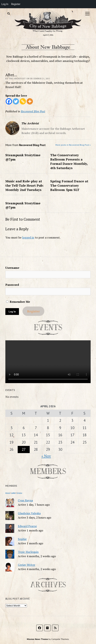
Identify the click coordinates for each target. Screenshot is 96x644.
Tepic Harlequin (28, 552)
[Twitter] (16, 101)
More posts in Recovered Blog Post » (73, 145)
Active (13, 493)
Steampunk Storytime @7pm (23, 157)
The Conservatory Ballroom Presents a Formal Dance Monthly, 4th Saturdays (69, 161)
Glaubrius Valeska (29, 513)
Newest (8, 493)
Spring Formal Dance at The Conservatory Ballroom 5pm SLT (69, 185)
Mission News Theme (37, 639)
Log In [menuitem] (5, 4)
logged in (28, 237)
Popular (19, 493)
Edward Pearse (27, 526)
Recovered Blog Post (33, 111)
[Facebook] (9, 101)
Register (33, 311)
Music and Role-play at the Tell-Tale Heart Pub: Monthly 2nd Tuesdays (24, 185)
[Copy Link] (23, 101)
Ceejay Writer (27, 565)
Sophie (22, 539)
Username (12, 268)
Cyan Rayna (25, 500)
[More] (30, 101)
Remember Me (18, 302)
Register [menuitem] (16, 4)
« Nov (46, 456)
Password (12, 285)
